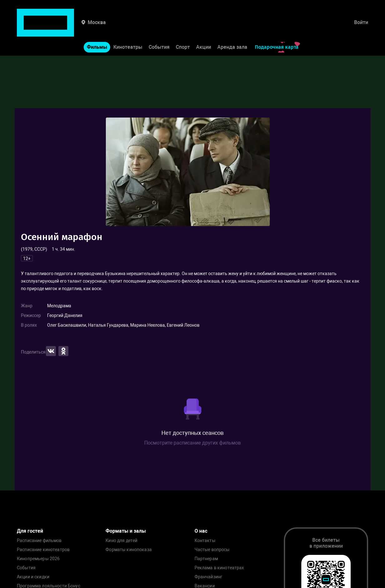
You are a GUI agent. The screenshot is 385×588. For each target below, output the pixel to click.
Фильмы (97, 28)
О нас (201, 531)
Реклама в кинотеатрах (219, 568)
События (159, 28)
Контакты (205, 541)
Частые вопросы (212, 550)
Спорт (183, 28)
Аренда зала (232, 28)
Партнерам (206, 559)
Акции (204, 28)
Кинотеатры (128, 28)
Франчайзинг (209, 577)
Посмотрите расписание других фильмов (192, 443)
